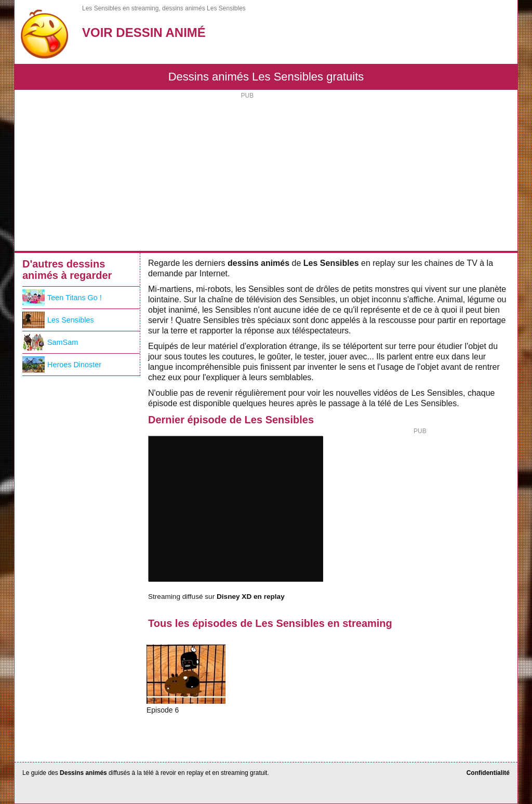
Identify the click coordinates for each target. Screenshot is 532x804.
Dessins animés (83, 773)
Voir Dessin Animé (144, 32)
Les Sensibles (58, 320)
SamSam (50, 342)
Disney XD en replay (251, 597)
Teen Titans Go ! (62, 298)
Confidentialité (488, 773)
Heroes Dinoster (62, 365)
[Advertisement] (266, 173)
